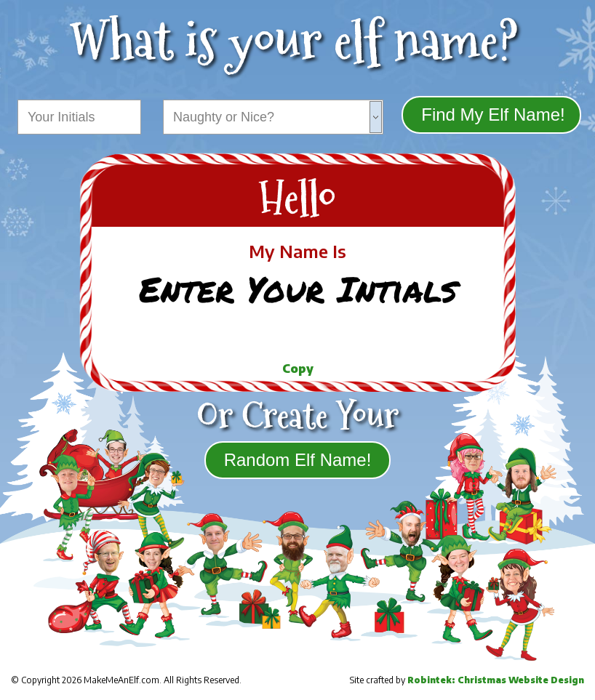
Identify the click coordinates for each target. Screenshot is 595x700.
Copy (298, 369)
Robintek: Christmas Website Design (496, 680)
